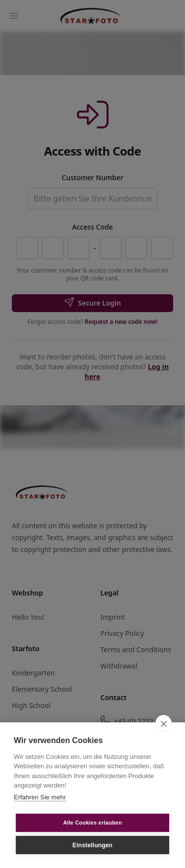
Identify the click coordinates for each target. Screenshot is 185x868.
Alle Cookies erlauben (92, 823)
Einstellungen (92, 845)
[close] (164, 723)
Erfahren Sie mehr (40, 797)
